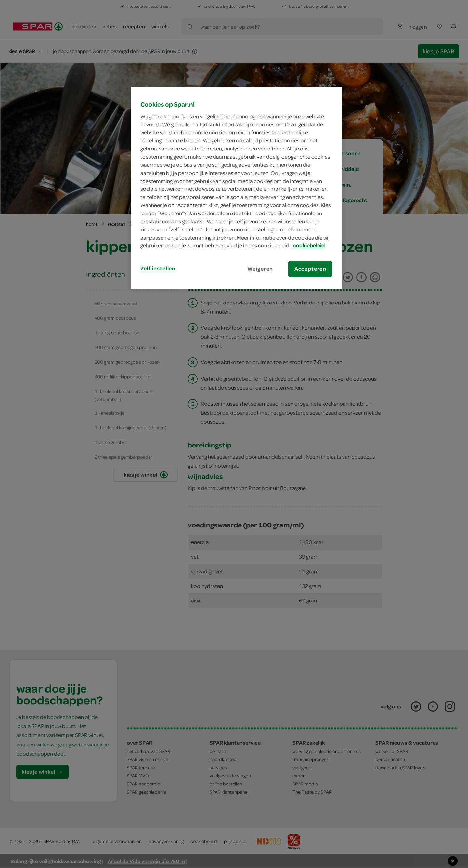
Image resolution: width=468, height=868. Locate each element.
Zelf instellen (158, 268)
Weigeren (260, 269)
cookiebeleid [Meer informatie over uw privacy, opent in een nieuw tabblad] (309, 245)
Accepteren (310, 269)
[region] (236, 188)
